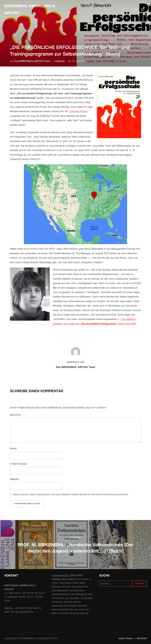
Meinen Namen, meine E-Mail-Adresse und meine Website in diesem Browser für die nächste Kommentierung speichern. (71, 494)
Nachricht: (16, 415)
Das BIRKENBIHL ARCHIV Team (32, 61)
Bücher (61, 61)
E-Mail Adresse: (19, 464)
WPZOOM (142, 638)
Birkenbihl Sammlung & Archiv (30, 9)
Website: (15, 479)
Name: (13, 448)
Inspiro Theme (125, 638)
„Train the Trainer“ (79, 111)
